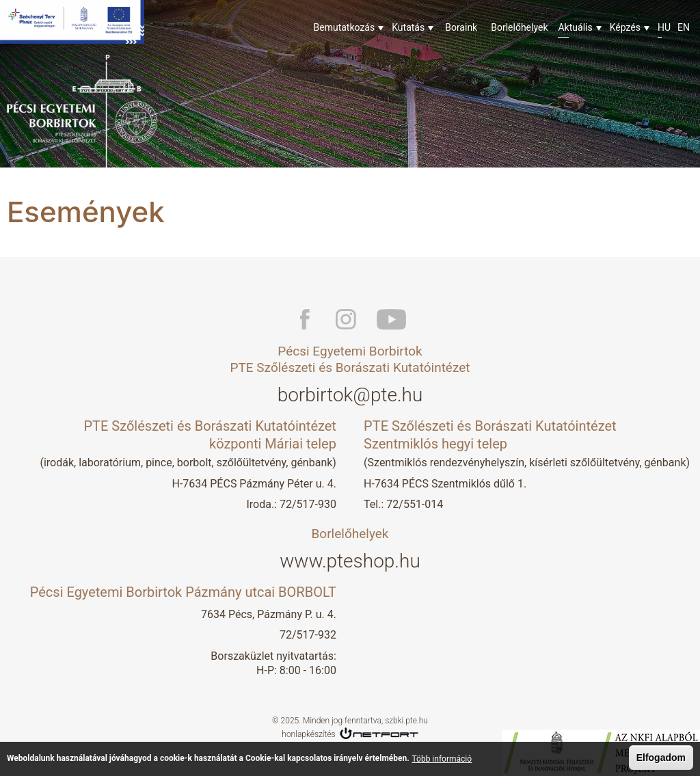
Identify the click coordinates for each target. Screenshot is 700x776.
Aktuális (575, 27)
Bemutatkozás (345, 27)
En (684, 27)
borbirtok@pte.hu (350, 395)
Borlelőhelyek (519, 27)
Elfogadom (661, 759)
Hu (664, 27)
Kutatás (408, 27)
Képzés (625, 27)
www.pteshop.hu (350, 561)
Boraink (461, 27)
